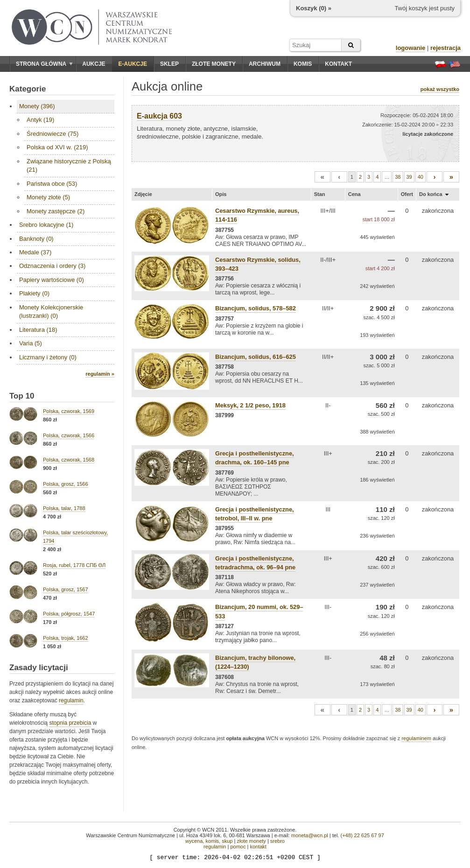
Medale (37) (35, 252)
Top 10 (22, 396)
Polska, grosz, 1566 (66, 484)
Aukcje (94, 64)
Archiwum (265, 64)
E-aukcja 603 (159, 116)
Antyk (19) (40, 120)
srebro (277, 841)
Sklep (169, 64)
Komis (303, 64)
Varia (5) (31, 343)
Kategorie (28, 89)
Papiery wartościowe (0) (52, 280)
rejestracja (445, 48)
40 (421, 177)
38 (398, 177)
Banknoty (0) (36, 239)
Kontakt (338, 64)
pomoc (238, 847)
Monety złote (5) (48, 197)
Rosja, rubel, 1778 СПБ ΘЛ (74, 565)
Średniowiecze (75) (53, 134)
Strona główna (44, 64)
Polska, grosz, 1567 (66, 589)
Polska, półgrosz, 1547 (69, 614)
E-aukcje (133, 64)
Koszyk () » (314, 8)
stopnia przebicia (70, 723)
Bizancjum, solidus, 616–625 (256, 357)
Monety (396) (37, 106)
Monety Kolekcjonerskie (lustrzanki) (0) (51, 311)
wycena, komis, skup (209, 841)
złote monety (251, 841)
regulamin (71, 700)
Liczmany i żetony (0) (48, 357)
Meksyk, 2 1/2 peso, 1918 (250, 405)
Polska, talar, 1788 (64, 508)
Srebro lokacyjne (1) (46, 225)
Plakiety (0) (34, 293)
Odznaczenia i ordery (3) (52, 266)
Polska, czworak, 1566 (69, 435)
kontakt (258, 847)
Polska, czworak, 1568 (69, 460)
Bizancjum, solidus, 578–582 (256, 308)
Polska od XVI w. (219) (57, 147)
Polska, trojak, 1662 (66, 638)
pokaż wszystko (440, 89)
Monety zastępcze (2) (56, 211)
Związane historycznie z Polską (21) (69, 165)
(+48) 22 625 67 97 (362, 835)
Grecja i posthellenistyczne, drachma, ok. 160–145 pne (255, 458)
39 (409, 177)
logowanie (411, 48)
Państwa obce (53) (52, 184)
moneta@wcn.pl (310, 835)
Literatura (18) (38, 330)
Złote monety (214, 64)
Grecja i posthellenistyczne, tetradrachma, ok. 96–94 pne (255, 563)
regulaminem (416, 738)
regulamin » (100, 374)
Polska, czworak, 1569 (69, 411)
